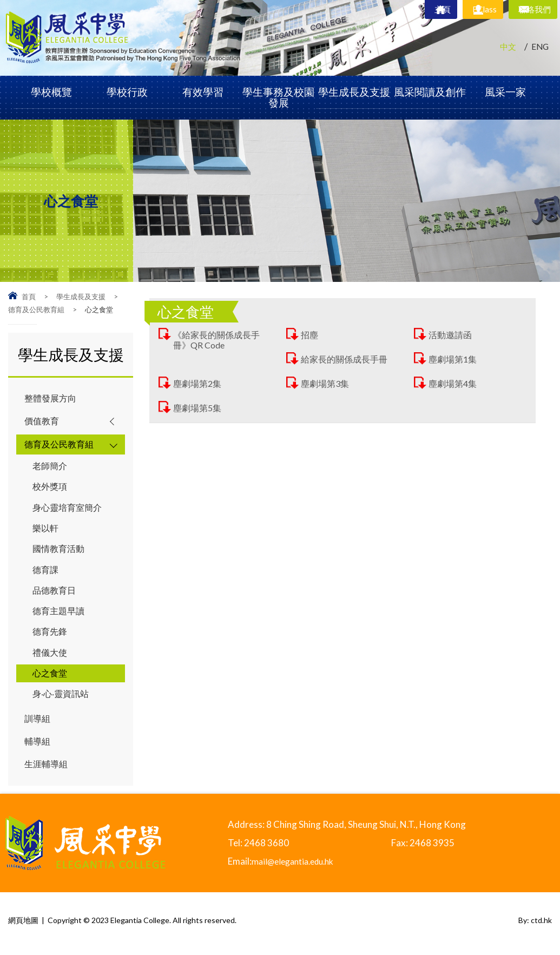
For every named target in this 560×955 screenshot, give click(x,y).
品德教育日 (55, 594)
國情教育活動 (60, 552)
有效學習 (203, 92)
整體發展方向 (52, 399)
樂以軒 (46, 531)
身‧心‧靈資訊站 (63, 699)
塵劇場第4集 (454, 383)
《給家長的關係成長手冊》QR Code (219, 340)
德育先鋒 (51, 636)
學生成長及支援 (354, 92)
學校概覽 (51, 92)
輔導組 (38, 747)
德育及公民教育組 (36, 309)
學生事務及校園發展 (278, 97)
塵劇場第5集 (199, 408)
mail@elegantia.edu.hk (298, 868)
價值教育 (43, 422)
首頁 (29, 297)
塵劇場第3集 (327, 383)
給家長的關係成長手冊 (347, 359)
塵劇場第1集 (454, 359)
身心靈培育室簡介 (69, 509)
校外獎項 (51, 488)
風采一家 (505, 92)
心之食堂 (51, 678)
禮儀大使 (51, 657)
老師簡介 (51, 467)
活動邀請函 (452, 335)
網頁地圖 (23, 927)
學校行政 (127, 92)
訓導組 (38, 724)
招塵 (310, 335)
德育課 (46, 573)
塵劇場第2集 (199, 383)
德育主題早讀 (60, 615)
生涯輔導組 (47, 771)
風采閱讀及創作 (430, 92)
